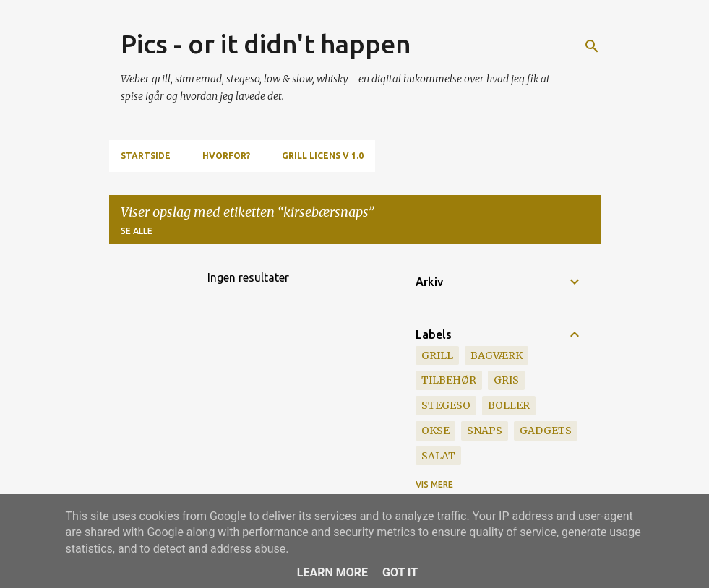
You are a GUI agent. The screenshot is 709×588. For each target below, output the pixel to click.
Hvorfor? (226, 156)
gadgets (546, 431)
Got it (400, 572)
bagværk (497, 355)
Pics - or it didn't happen (266, 44)
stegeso (446, 405)
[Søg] (592, 46)
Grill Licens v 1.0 (323, 156)
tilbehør (449, 380)
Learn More (332, 572)
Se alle (137, 231)
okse (435, 431)
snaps (485, 431)
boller (509, 405)
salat (438, 456)
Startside (146, 156)
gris (506, 380)
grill (437, 355)
